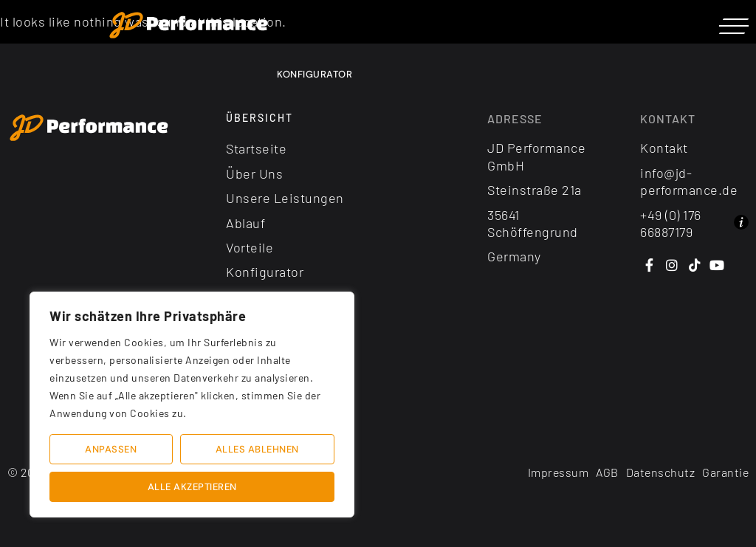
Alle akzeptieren (192, 487)
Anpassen (111, 449)
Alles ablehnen (257, 449)
